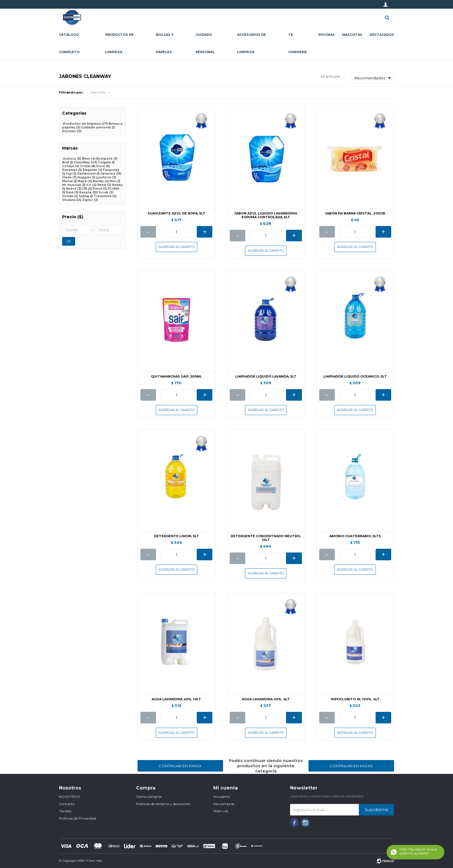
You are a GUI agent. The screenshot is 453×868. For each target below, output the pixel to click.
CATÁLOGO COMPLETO (69, 43)
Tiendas (65, 811)
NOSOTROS (69, 797)
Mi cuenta (221, 797)
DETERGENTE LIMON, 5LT (177, 536)
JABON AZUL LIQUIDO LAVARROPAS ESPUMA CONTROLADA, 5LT (266, 215)
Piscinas (327, 35)
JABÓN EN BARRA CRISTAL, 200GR (355, 213)
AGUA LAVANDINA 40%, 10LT (176, 699)
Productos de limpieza (119, 43)
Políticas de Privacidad (77, 818)
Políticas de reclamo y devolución (163, 804)
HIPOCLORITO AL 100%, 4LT (355, 699)
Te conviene (298, 43)
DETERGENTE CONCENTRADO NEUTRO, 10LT (266, 538)
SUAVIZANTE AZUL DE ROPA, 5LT (177, 213)
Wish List (221, 811)
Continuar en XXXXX (180, 766)
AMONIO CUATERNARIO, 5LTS (355, 536)
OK (69, 241)
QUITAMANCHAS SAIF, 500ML (176, 377)
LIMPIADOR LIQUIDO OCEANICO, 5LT (355, 377)
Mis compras (224, 804)
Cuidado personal (205, 43)
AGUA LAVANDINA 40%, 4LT (266, 699)
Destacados (382, 35)
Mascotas (352, 35)
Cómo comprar (149, 797)
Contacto (67, 804)
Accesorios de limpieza (252, 43)
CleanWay (98, 92)
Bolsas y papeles (165, 43)
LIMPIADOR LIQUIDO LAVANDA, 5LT (266, 377)
